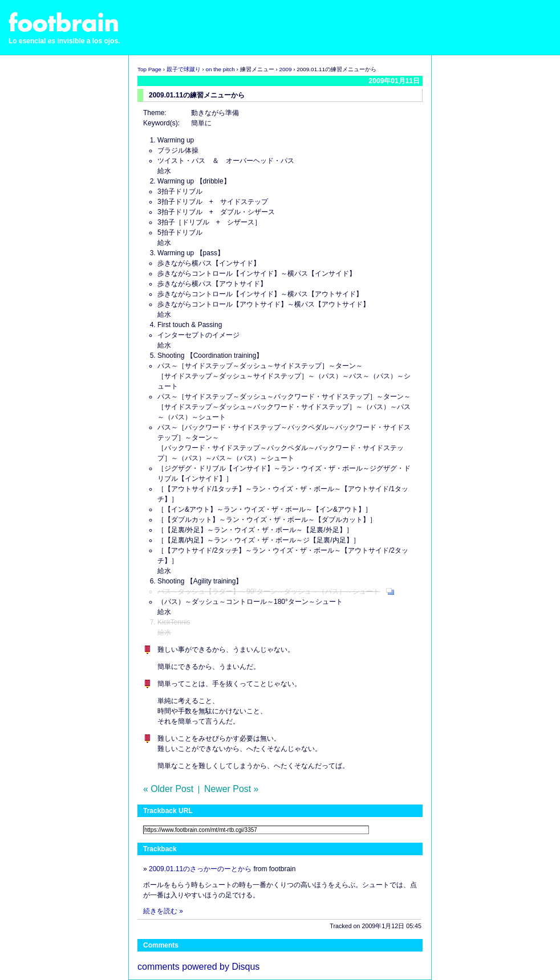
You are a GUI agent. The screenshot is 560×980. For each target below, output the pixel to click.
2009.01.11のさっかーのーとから (200, 869)
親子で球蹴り (184, 69)
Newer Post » (231, 789)
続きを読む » (163, 911)
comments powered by (198, 967)
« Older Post (168, 789)
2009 (285, 69)
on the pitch (220, 69)
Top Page (149, 69)
